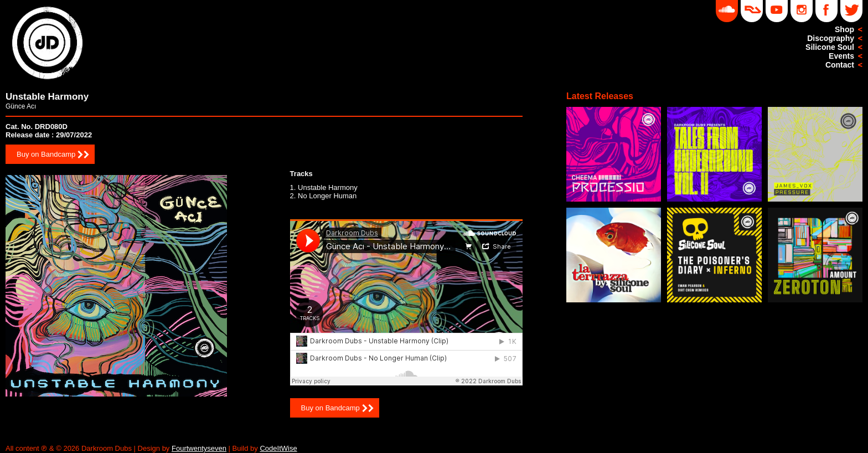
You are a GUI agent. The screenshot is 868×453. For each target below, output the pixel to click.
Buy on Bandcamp (46, 154)
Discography (831, 38)
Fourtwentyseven (199, 448)
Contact (840, 65)
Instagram (802, 11)
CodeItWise (278, 448)
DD (752, 11)
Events (841, 56)
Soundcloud (727, 11)
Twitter (851, 11)
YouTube (777, 11)
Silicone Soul (830, 47)
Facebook (826, 11)
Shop (844, 29)
